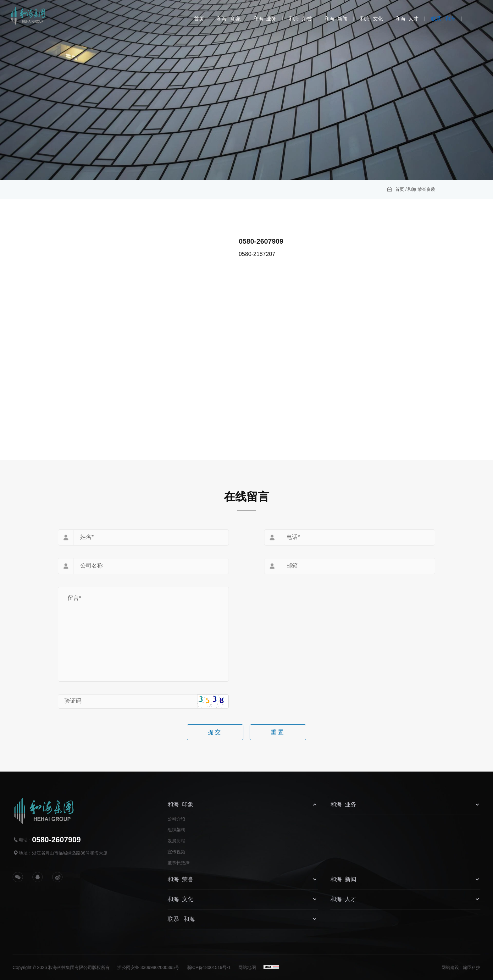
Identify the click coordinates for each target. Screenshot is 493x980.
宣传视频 (176, 852)
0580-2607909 (331, 241)
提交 (215, 734)
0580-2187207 (327, 254)
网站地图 (247, 967)
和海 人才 (407, 19)
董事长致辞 (179, 863)
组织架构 (176, 830)
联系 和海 (443, 19)
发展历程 (176, 841)
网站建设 (450, 967)
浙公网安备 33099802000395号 (148, 967)
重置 (278, 734)
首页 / (401, 191)
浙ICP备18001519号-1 (209, 967)
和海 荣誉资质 (421, 191)
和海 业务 (265, 19)
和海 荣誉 (300, 19)
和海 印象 (229, 19)
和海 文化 (371, 19)
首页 (199, 19)
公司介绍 (176, 819)
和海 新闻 (336, 19)
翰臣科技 (472, 967)
